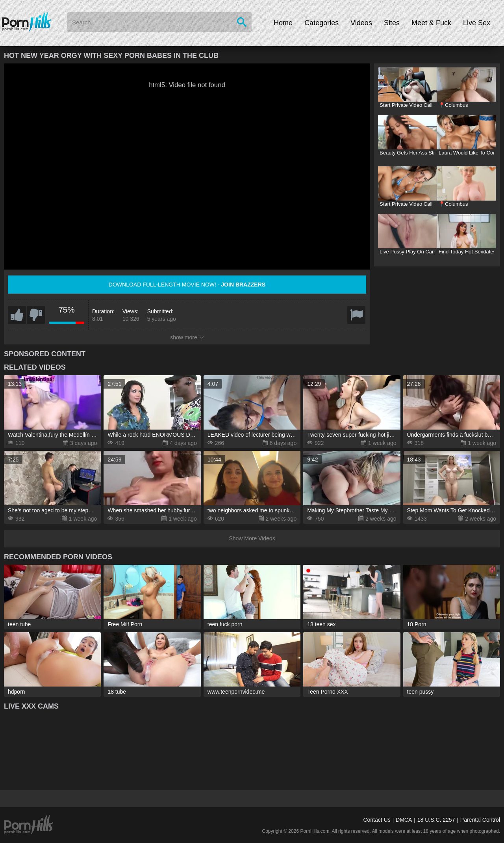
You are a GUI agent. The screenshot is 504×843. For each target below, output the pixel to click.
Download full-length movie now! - (187, 285)
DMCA (404, 820)
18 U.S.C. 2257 (436, 820)
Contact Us (377, 820)
